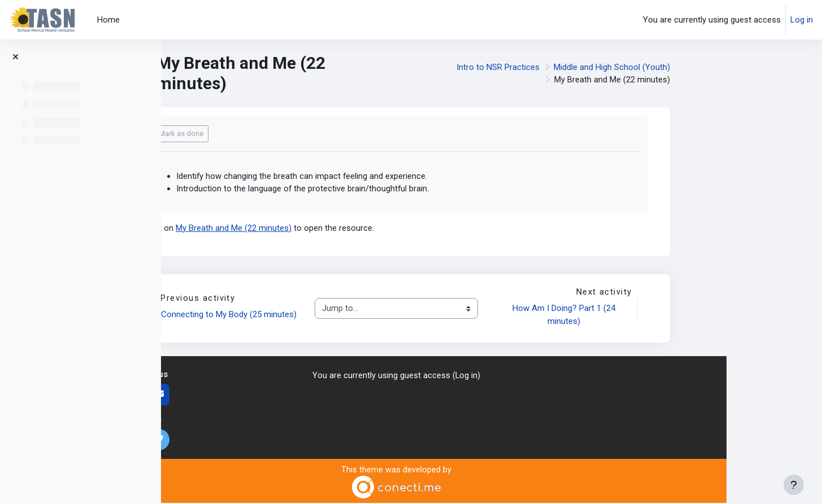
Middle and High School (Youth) (707, 67)
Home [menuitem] (108, 20)
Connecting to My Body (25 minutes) (326, 316)
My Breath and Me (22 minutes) (330, 229)
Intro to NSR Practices (593, 67)
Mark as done (277, 133)
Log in (802, 20)
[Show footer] (794, 485)
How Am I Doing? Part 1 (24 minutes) (660, 316)
